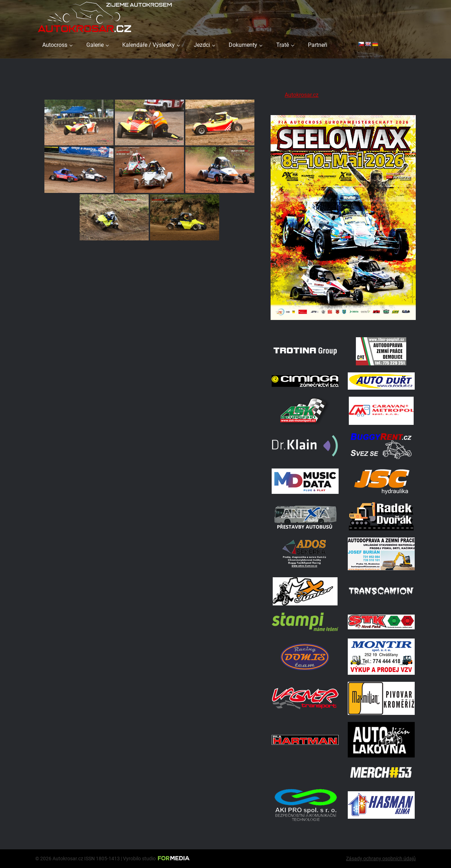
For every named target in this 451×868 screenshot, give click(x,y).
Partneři (318, 45)
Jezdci (202, 45)
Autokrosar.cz (302, 95)
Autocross (55, 45)
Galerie (95, 45)
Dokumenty (243, 45)
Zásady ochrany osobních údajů (381, 858)
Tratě (283, 45)
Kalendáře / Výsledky (149, 45)
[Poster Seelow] (343, 321)
